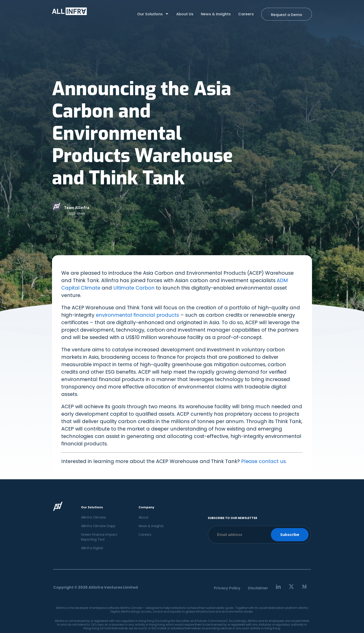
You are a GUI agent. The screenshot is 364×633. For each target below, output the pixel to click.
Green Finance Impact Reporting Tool (99, 537)
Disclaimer (258, 588)
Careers (145, 535)
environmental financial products (137, 315)
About (143, 517)
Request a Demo (287, 15)
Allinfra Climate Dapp (98, 526)
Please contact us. (264, 461)
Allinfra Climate (93, 517)
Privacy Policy (227, 588)
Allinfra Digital (92, 548)
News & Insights (151, 526)
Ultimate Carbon (134, 288)
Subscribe (290, 535)
